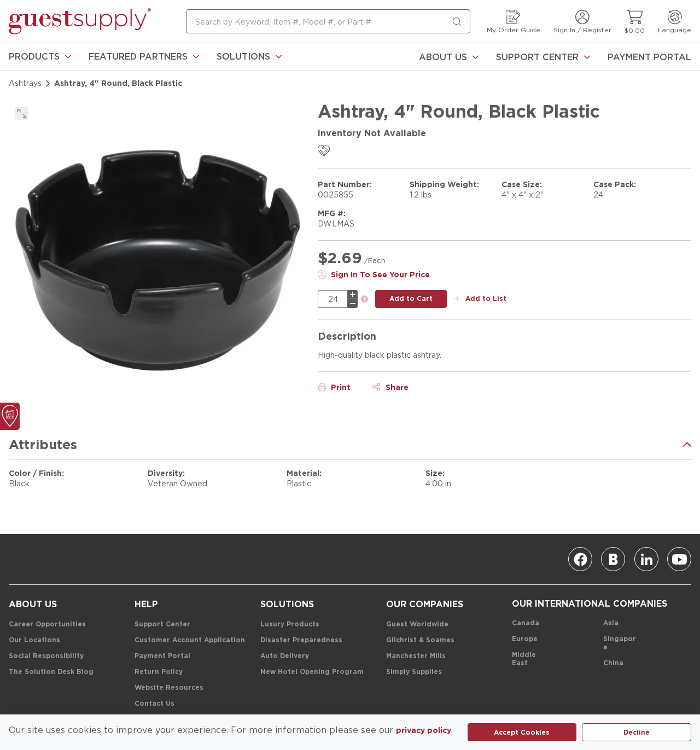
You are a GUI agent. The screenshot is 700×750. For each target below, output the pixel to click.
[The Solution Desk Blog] (51, 672)
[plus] (353, 294)
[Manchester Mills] (416, 656)
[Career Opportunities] (47, 624)
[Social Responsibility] (46, 656)
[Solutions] (249, 57)
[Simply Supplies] (414, 672)
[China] (613, 663)
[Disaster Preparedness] (301, 640)
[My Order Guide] (514, 22)
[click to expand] (22, 113)
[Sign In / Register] (582, 22)
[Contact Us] (154, 704)
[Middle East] (529, 659)
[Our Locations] (34, 640)
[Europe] (525, 639)
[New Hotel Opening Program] (312, 672)
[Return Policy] (159, 672)
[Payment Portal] (649, 57)
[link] (40, 57)
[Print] (334, 387)
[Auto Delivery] (285, 656)
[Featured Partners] (144, 57)
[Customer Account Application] (190, 640)
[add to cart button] (411, 299)
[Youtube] (679, 559)
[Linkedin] (646, 559)
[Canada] (526, 623)
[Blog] (613, 559)
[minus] (353, 304)
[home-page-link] (80, 21)
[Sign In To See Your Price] (374, 275)
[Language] (675, 22)
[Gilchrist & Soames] (420, 640)
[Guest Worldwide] (417, 624)
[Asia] (611, 623)
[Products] (40, 57)
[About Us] (449, 57)
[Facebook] (580, 559)
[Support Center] (543, 57)
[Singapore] (620, 643)
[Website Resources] (169, 688)
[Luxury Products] (290, 624)
